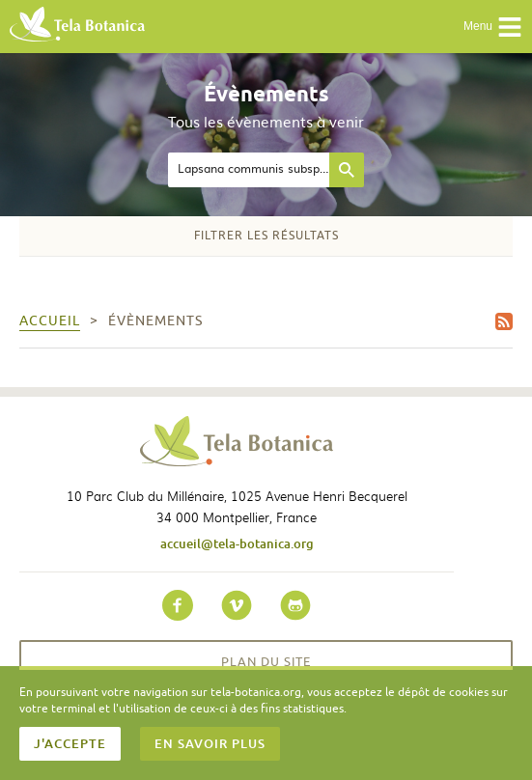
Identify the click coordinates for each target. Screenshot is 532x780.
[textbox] (249, 170)
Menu (493, 27)
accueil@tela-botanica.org (237, 543)
